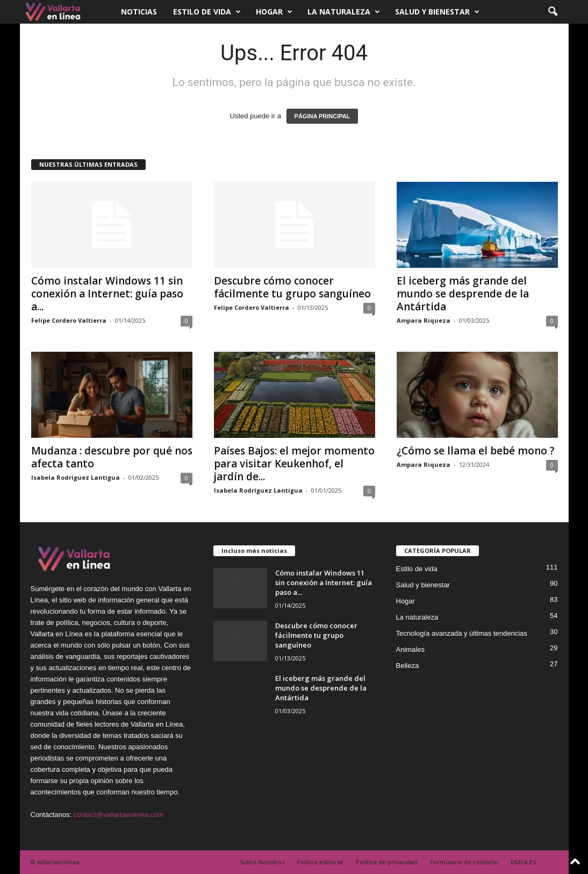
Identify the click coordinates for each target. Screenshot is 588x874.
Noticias (139, 12)
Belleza (408, 666)
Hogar (274, 12)
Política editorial (320, 862)
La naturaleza (344, 12)
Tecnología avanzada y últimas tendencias (462, 633)
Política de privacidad (387, 862)
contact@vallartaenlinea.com (119, 815)
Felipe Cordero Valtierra (69, 320)
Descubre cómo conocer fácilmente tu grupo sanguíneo (292, 287)
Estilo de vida (207, 12)
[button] (553, 12)
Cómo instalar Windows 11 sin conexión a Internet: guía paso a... (107, 294)
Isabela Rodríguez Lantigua (76, 477)
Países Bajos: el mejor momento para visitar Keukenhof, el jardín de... (294, 464)
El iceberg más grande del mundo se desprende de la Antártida (463, 294)
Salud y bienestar (437, 12)
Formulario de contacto (464, 862)
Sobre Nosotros (262, 862)
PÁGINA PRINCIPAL (322, 116)
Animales (410, 649)
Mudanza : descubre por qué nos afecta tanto (112, 457)
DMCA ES (523, 862)
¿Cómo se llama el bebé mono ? (476, 451)
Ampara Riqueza (424, 320)
